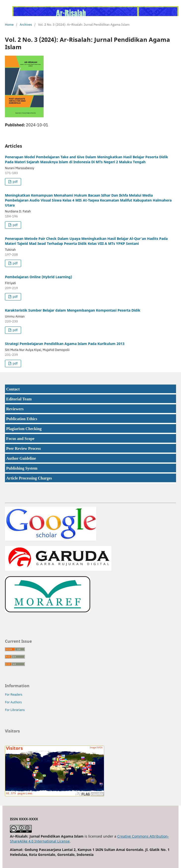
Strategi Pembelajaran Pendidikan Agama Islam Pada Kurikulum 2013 (65, 344)
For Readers (14, 695)
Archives (26, 25)
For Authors (13, 702)
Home (9, 25)
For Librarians (15, 710)
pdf (15, 182)
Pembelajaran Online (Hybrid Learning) (38, 277)
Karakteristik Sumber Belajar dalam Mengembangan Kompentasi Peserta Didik (73, 310)
